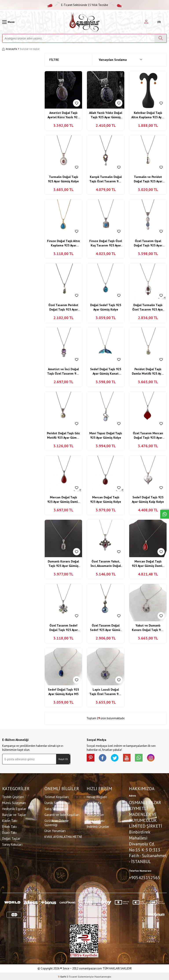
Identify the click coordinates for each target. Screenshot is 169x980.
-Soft (62, 976)
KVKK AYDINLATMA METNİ (63, 836)
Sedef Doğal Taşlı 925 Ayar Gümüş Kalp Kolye (148, 499)
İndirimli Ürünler (98, 826)
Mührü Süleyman (14, 802)
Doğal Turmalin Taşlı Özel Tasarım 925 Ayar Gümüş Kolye (148, 307)
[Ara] (161, 38)
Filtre (54, 60)
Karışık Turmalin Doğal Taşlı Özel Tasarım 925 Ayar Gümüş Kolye (106, 179)
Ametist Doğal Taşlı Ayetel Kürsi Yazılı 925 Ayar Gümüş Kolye (63, 115)
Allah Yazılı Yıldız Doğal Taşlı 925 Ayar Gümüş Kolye (106, 115)
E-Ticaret (72, 976)
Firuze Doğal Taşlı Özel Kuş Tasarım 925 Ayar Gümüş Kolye (106, 243)
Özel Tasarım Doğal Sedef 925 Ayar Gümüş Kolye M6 (106, 628)
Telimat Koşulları (57, 796)
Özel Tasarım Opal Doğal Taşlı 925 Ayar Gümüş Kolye (148, 243)
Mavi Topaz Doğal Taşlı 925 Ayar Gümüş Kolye (106, 435)
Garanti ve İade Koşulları (62, 814)
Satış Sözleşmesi (56, 808)
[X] (118, 758)
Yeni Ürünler (95, 814)
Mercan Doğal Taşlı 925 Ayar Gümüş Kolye (106, 499)
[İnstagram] (157, 758)
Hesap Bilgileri (97, 796)
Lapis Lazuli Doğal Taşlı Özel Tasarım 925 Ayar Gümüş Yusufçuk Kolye (106, 692)
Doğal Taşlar (11, 838)
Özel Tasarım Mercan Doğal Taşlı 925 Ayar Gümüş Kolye (148, 435)
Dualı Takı (9, 832)
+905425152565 (145, 877)
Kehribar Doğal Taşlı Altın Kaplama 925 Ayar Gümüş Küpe (148, 115)
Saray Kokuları (12, 844)
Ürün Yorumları (55, 830)
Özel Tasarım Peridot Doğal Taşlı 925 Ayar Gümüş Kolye (63, 307)
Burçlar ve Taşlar (14, 814)
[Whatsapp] (144, 758)
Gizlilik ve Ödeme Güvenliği (57, 822)
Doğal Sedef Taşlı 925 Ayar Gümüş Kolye (106, 307)
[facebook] (104, 758)
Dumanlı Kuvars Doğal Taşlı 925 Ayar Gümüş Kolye (63, 564)
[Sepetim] (159, 22)
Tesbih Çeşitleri (13, 796)
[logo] (84, 22)
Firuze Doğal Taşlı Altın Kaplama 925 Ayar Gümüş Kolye (63, 243)
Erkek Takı (9, 826)
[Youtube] (131, 758)
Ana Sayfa (94, 802)
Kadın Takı (10, 820)
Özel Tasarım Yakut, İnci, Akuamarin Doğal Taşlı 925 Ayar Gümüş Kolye (106, 564)
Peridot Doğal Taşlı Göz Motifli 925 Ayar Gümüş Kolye (63, 435)
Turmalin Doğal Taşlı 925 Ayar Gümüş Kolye (63, 179)
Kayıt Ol (63, 759)
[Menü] (8, 22)
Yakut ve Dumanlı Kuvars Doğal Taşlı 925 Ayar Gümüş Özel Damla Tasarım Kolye (148, 628)
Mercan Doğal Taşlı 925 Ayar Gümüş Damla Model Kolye (63, 500)
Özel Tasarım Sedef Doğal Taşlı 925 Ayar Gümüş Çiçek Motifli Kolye (63, 628)
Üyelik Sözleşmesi (57, 802)
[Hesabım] (146, 22)
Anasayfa (10, 49)
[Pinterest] (91, 758)
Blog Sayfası (96, 820)
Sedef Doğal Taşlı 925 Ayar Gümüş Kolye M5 (63, 692)
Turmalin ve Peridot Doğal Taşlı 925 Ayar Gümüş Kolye (148, 179)
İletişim (92, 808)
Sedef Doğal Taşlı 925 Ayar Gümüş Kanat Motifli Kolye (106, 371)
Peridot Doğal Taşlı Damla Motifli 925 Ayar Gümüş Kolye (148, 371)
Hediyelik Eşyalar (14, 808)
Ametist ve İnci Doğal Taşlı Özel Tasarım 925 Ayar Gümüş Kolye (63, 371)
